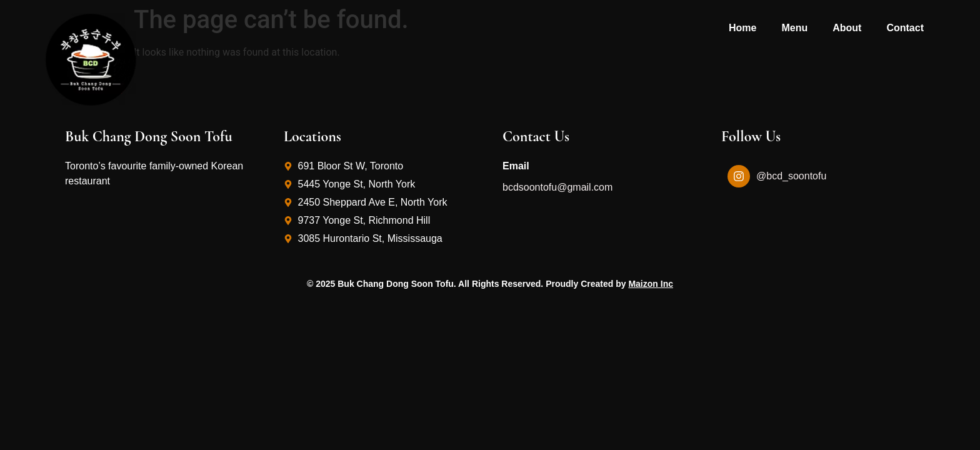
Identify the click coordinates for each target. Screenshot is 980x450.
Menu (794, 28)
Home (742, 28)
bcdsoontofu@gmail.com (557, 187)
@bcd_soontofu (791, 176)
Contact (905, 28)
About (847, 28)
